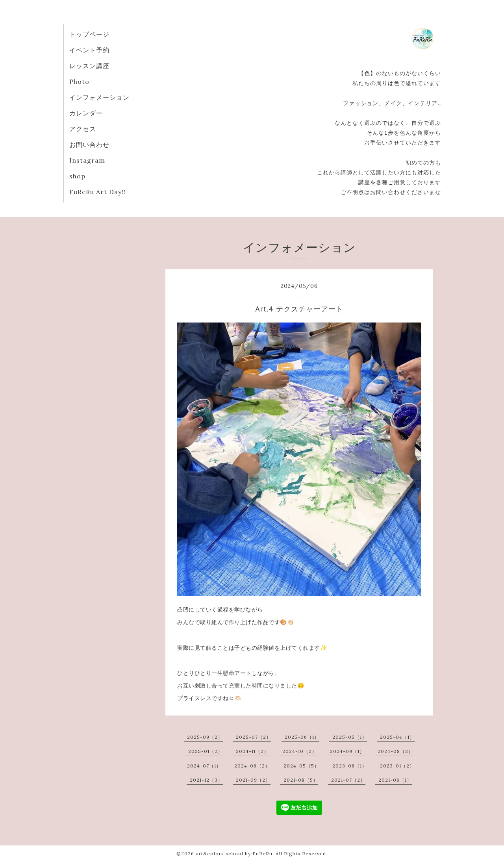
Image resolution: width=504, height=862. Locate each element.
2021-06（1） (395, 780)
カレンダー (86, 113)
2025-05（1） (350, 737)
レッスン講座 (89, 66)
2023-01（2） (397, 766)
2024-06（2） (252, 766)
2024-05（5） (301, 766)
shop (77, 176)
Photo (79, 82)
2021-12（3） (206, 780)
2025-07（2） (254, 737)
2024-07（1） (204, 766)
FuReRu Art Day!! (97, 192)
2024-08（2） (396, 751)
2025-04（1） (397, 737)
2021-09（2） (253, 780)
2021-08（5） (301, 780)
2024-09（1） (347, 751)
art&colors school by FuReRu (234, 854)
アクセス (83, 129)
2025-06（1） (302, 737)
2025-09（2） (205, 737)
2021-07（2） (348, 780)
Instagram (87, 160)
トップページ (89, 34)
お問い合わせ (89, 145)
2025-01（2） (206, 751)
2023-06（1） (350, 766)
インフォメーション (99, 97)
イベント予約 (89, 50)
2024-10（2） (300, 751)
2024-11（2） (252, 751)
